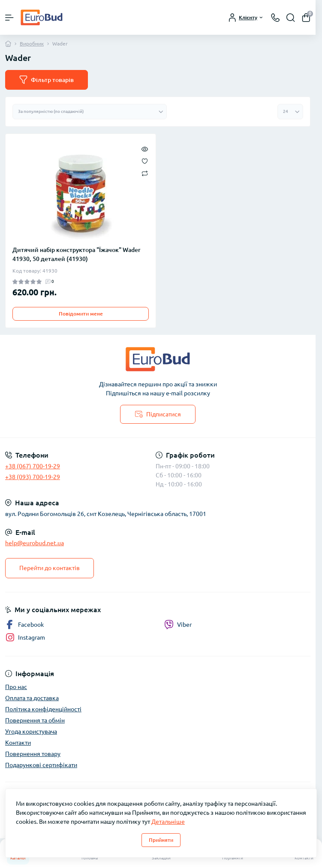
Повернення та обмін (35, 720)
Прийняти (161, 840)
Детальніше (168, 822)
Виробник (32, 44)
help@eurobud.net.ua (35, 543)
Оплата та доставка (32, 698)
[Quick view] (145, 149)
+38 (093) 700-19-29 (33, 477)
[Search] (291, 18)
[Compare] (145, 173)
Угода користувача (31, 731)
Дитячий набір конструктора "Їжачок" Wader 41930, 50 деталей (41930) (77, 254)
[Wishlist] (145, 161)
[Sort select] (90, 112)
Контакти (18, 743)
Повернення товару (33, 754)
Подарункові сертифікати (41, 765)
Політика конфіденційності (43, 709)
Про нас (16, 687)
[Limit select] (290, 112)
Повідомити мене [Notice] (81, 314)
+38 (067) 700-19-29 (33, 466)
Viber (178, 625)
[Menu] (9, 18)
